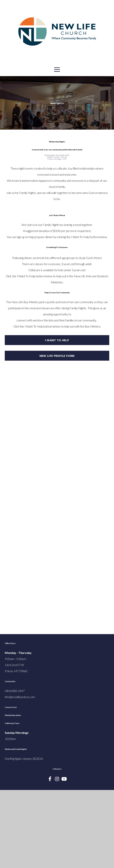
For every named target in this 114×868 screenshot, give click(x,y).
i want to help (57, 418)
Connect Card (16, 784)
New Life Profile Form (57, 434)
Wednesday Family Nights (28, 826)
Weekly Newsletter (20, 792)
